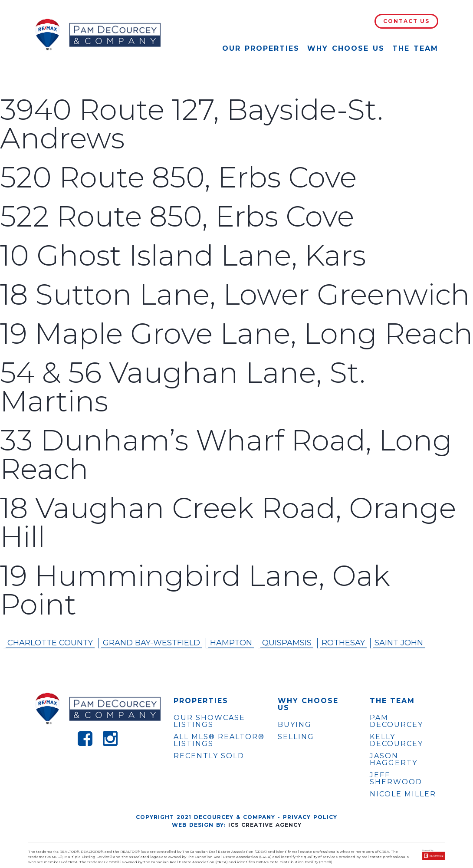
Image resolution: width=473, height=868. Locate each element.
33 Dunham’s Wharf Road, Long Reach (226, 455)
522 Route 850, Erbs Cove (177, 216)
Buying (295, 725)
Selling (296, 737)
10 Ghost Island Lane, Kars (183, 255)
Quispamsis (287, 643)
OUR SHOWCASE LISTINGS (209, 721)
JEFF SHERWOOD (396, 779)
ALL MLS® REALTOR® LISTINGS (219, 740)
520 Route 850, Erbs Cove (178, 177)
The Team (415, 48)
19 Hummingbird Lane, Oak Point (195, 590)
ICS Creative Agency (265, 825)
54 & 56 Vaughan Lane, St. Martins (183, 387)
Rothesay (343, 643)
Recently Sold (209, 756)
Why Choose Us (346, 48)
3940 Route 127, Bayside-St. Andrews (192, 124)
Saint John (399, 643)
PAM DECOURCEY (396, 721)
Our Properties (261, 48)
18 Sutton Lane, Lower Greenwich (235, 294)
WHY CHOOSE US (308, 704)
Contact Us (406, 21)
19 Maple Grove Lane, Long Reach (236, 334)
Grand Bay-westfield (151, 643)
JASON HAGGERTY (394, 759)
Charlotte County (50, 643)
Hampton (231, 643)
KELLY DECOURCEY (396, 740)
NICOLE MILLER (403, 794)
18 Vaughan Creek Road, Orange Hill (228, 522)
